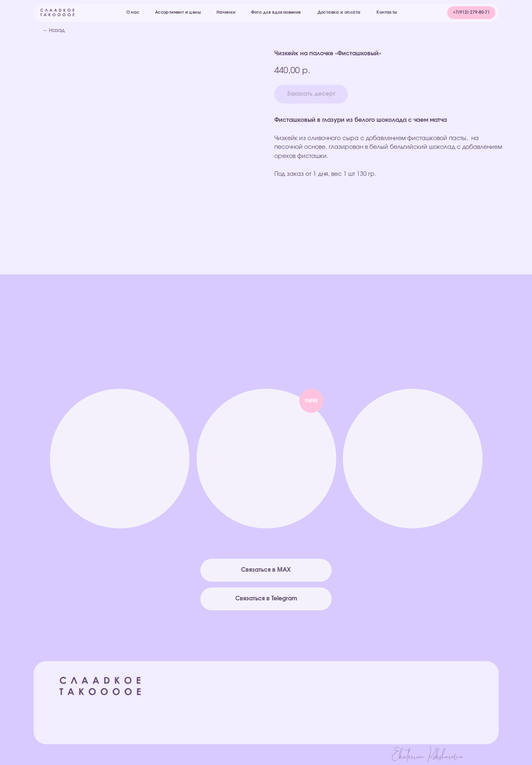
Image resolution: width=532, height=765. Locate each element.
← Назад (54, 30)
